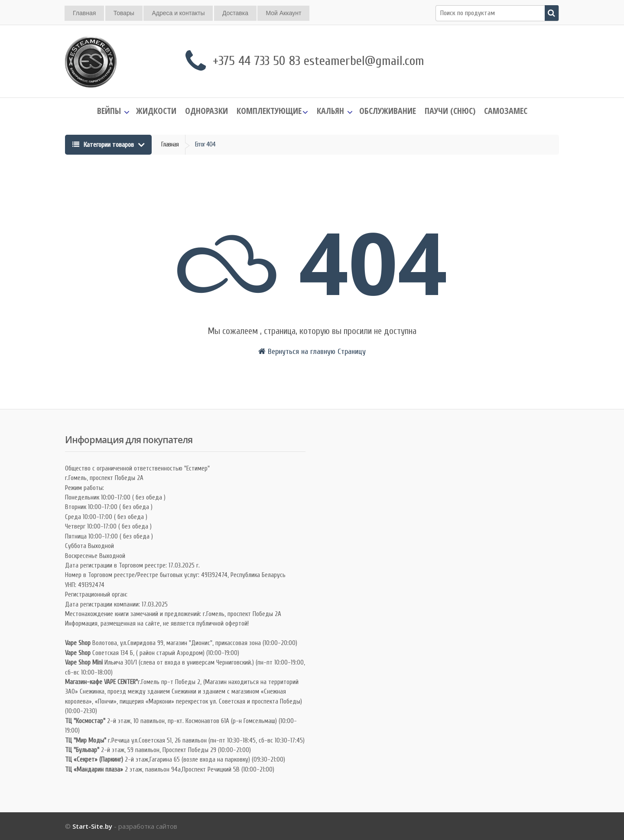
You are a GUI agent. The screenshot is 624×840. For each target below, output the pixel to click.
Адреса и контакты (178, 13)
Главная (84, 13)
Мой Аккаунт (283, 13)
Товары (124, 13)
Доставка (235, 13)
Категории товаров (104, 145)
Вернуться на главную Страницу (312, 352)
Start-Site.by (92, 826)
